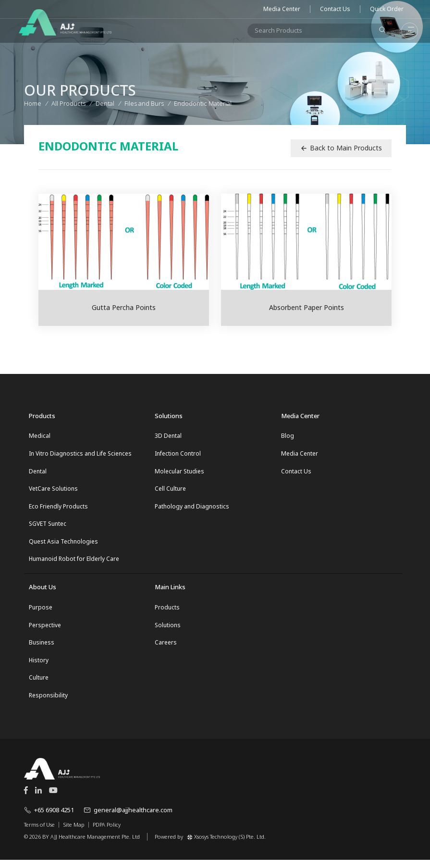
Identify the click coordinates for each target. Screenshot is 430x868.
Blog (288, 436)
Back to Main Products (341, 148)
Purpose (41, 612)
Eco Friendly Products (58, 509)
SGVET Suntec (48, 527)
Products (167, 612)
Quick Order (387, 9)
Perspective (45, 630)
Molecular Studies (179, 472)
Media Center (282, 9)
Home (33, 102)
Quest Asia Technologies (63, 545)
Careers (166, 649)
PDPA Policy (107, 833)
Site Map (74, 833)
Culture (39, 685)
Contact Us (335, 9)
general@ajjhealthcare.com (128, 818)
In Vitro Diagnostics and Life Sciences (80, 454)
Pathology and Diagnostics (192, 509)
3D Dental (168, 436)
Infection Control (178, 454)
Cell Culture (170, 490)
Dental (38, 472)
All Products (68, 102)
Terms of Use (39, 833)
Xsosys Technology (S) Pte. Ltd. (226, 844)
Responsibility (48, 703)
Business (42, 649)
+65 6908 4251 (49, 818)
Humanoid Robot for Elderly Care (74, 564)
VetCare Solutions (53, 490)
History (39, 667)
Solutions (168, 630)
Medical (40, 436)
